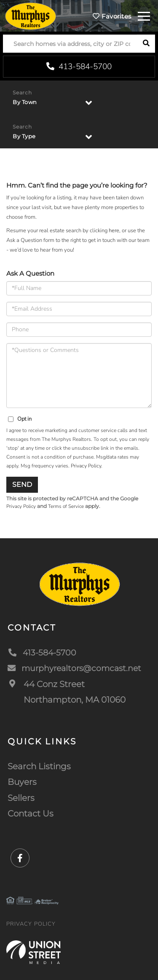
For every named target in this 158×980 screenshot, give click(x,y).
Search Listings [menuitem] (39, 766)
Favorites (112, 16)
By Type (24, 136)
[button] (146, 44)
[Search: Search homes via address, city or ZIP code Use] (70, 44)
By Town (25, 102)
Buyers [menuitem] (22, 782)
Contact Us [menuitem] (31, 814)
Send (22, 485)
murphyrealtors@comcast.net (78, 668)
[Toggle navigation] (144, 15)
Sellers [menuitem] (21, 798)
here (114, 231)
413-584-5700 (79, 67)
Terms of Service (66, 506)
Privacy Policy (86, 466)
